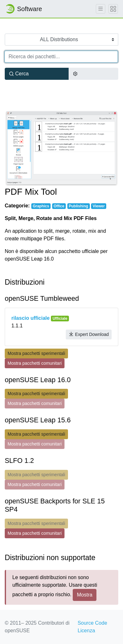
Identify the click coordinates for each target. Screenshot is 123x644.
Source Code (92, 623)
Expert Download (89, 334)
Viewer (99, 206)
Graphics (41, 206)
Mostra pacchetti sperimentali (36, 353)
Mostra (85, 595)
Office (59, 206)
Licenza (86, 631)
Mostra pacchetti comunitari (35, 363)
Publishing (79, 206)
